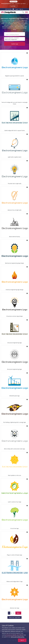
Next (18, 613)
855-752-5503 (8, 9)
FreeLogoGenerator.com (7, 4)
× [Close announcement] (27, 4)
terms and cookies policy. (18, 637)
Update (15, 44)
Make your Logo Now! (14, 617)
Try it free (13, 6)
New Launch (13, 1)
